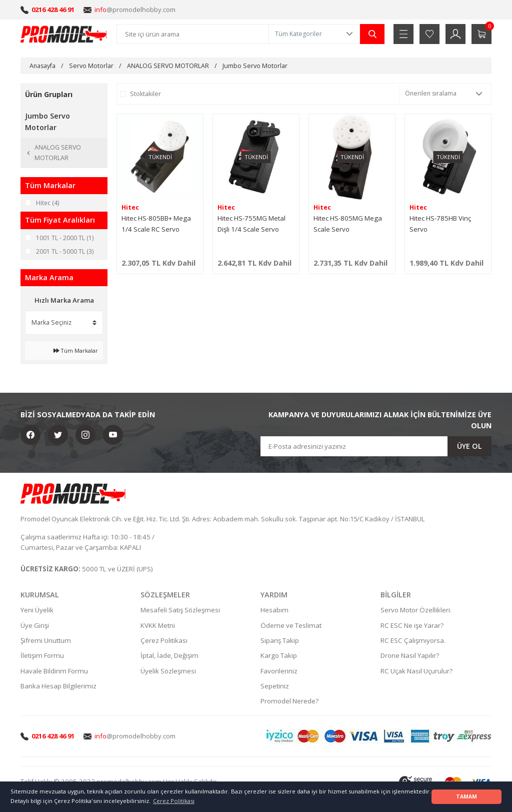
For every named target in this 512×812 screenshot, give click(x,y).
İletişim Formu (42, 656)
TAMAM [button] (466, 796)
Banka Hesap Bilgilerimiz (58, 686)
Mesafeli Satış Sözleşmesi (180, 610)
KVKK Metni (158, 625)
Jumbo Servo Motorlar (255, 66)
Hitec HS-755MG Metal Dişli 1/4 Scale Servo (251, 224)
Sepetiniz (275, 686)
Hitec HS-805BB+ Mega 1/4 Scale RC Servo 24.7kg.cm (156, 224)
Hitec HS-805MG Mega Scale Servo (348, 224)
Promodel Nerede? (289, 701)
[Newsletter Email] (376, 446)
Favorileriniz (279, 671)
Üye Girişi (35, 625)
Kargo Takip (279, 656)
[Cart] (481, 34)
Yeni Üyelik (37, 610)
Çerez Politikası (164, 640)
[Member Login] (455, 34)
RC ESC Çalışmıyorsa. (413, 640)
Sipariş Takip (280, 640)
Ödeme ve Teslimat (291, 625)
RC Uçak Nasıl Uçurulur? (416, 671)
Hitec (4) (48, 203)
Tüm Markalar (76, 350)
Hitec (130, 207)
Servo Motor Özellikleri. (416, 610)
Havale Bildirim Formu (54, 671)
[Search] (193, 34)
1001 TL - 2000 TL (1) (65, 238)
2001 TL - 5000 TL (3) (65, 252)
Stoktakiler (145, 94)
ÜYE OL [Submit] (469, 446)
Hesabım (274, 610)
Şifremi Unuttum (46, 640)
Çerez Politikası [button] (174, 801)
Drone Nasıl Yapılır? (410, 656)
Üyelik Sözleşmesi (168, 671)
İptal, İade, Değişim (169, 656)
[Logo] (64, 34)
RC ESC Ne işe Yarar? (412, 625)
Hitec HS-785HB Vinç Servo (440, 224)
